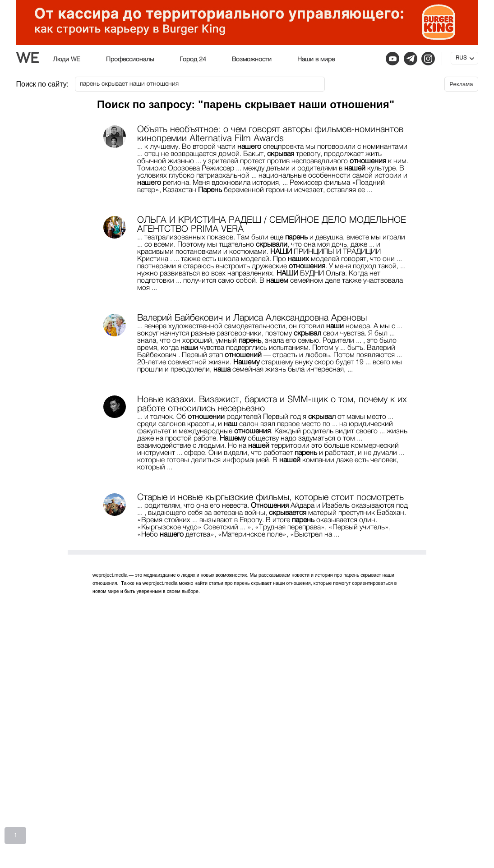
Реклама (461, 84)
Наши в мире (316, 60)
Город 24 (193, 60)
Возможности (252, 60)
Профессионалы (130, 60)
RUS (461, 58)
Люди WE (67, 60)
